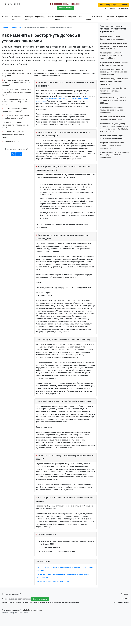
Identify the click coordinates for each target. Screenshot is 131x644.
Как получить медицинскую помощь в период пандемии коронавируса (111, 110)
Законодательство (11, 141)
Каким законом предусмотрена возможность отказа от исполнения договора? (16, 83)
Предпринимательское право (95, 18)
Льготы (51, 17)
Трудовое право (120, 18)
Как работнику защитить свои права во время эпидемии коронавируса (112, 145)
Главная (5, 27)
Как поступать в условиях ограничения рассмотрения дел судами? (15, 134)
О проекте (125, 594)
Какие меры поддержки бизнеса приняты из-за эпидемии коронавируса (113, 91)
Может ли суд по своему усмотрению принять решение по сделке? (15, 125)
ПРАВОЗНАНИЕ (11, 4)
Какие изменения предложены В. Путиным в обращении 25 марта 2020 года (113, 100)
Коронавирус (41, 17)
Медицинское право (61, 18)
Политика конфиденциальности (15, 613)
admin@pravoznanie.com (33, 610)
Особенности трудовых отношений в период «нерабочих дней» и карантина (114, 81)
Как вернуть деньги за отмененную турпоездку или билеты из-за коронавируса (114, 155)
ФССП (128, 17)
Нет (19, 154)
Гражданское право (18, 18)
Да (13, 154)
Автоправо (6, 17)
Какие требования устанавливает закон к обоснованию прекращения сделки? (16, 92)
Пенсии (81, 17)
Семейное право (110, 18)
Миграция (72, 17)
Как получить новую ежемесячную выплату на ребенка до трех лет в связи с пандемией (114, 46)
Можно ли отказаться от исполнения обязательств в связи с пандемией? (16, 73)
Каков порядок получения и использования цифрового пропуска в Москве (111, 55)
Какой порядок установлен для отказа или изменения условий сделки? (15, 102)
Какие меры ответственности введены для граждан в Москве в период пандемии (114, 72)
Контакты (125, 598)
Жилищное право (29, 18)
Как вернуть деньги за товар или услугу (53, 581)
